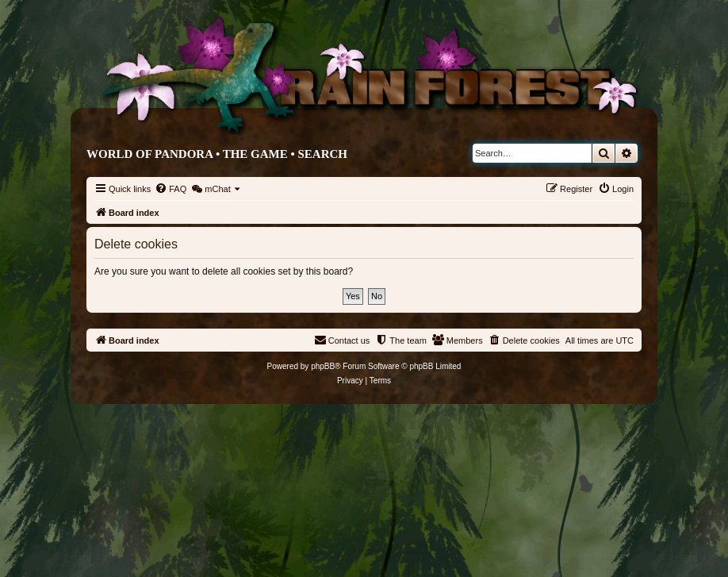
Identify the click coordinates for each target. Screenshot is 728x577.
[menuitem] (171, 189)
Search (322, 154)
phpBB (323, 366)
